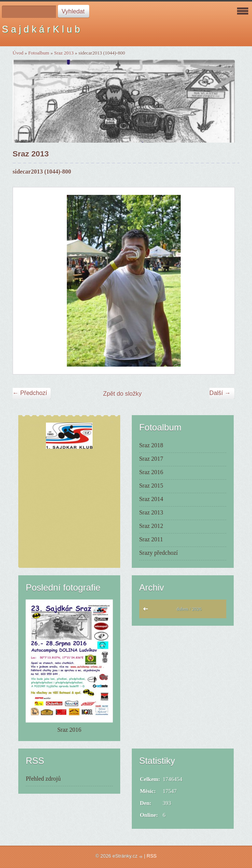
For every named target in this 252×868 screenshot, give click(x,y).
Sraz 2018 (151, 445)
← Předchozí (30, 393)
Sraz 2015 (151, 486)
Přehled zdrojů (43, 779)
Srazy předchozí (159, 553)
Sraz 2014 (151, 499)
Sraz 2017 (151, 459)
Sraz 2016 (151, 472)
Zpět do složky (122, 394)
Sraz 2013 (64, 53)
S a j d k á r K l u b (41, 29)
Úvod (18, 53)
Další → (220, 393)
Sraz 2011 (151, 539)
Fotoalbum (39, 53)
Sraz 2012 (151, 526)
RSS (152, 856)
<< (147, 611)
